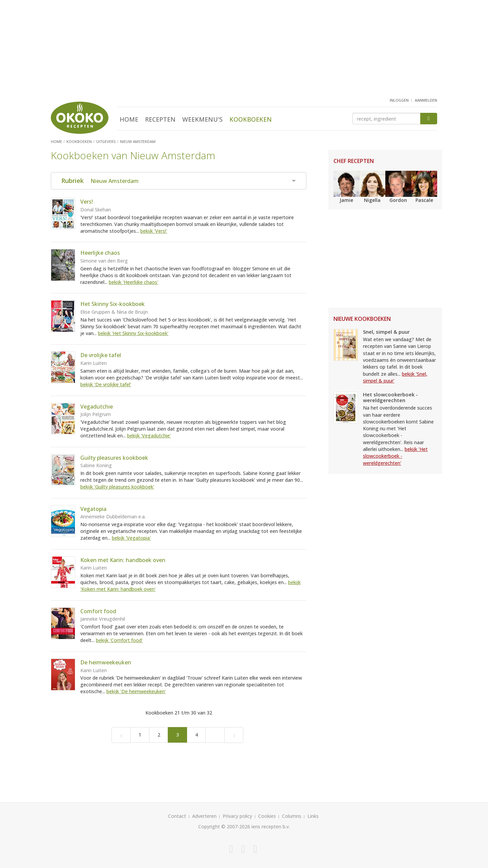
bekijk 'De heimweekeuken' (136, 691)
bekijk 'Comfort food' (119, 640)
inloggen (399, 100)
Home (129, 119)
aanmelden (426, 100)
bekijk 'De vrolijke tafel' (106, 384)
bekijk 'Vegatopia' (131, 538)
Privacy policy (237, 816)
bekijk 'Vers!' (154, 231)
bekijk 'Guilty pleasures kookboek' (117, 487)
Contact (177, 816)
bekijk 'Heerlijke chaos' (134, 282)
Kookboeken (251, 119)
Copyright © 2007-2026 (224, 826)
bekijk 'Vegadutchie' (149, 436)
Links (313, 816)
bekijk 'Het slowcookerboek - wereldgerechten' (395, 456)
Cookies (267, 816)
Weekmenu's (202, 119)
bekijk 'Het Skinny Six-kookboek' (133, 333)
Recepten (160, 119)
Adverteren (204, 816)
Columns (292, 816)
